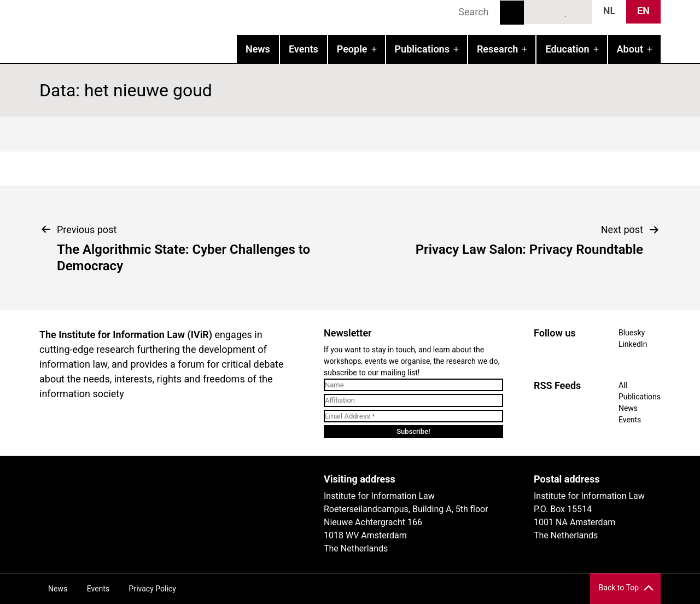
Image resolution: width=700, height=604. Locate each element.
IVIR (179, 31)
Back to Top (619, 588)
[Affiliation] (413, 400)
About (630, 49)
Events (304, 49)
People (352, 49)
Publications (422, 49)
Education (567, 49)
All (623, 385)
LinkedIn (558, 11)
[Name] (413, 385)
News (258, 49)
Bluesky (538, 11)
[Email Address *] (413, 416)
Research (497, 49)
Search (512, 13)
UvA (166, 483)
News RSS (578, 11)
